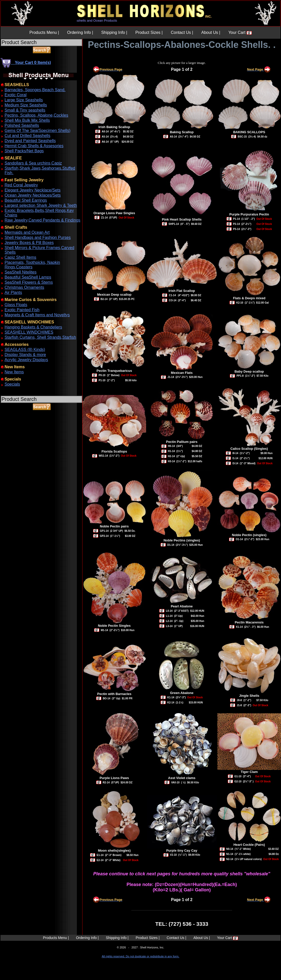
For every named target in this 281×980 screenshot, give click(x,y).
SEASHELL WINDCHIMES (29, 332)
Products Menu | (44, 32)
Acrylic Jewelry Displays (26, 360)
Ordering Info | (80, 32)
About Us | (211, 32)
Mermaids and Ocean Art (27, 232)
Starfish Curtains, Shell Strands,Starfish (40, 337)
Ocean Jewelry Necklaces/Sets (33, 195)
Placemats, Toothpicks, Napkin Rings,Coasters (32, 265)
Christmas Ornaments (24, 287)
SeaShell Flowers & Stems (29, 282)
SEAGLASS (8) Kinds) (25, 350)
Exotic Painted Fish (22, 310)
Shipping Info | (114, 32)
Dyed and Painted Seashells (30, 141)
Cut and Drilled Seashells (27, 136)
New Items (14, 372)
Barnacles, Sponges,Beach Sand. (35, 90)
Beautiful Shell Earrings (26, 200)
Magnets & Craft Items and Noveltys (37, 315)
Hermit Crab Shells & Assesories (34, 146)
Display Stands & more (25, 355)
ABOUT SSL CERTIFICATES (14, 434)
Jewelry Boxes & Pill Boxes (29, 243)
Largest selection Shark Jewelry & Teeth (41, 205)
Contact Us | (182, 32)
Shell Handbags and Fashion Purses (38, 237)
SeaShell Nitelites (20, 272)
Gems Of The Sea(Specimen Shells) (37, 131)
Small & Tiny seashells (25, 110)
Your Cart (240, 32)
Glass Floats (16, 305)
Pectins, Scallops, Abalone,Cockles (36, 115)
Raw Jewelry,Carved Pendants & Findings (43, 220)
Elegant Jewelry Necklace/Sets (33, 190)
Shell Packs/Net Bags (24, 151)
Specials (12, 384)
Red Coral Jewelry (21, 185)
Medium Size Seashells (26, 105)
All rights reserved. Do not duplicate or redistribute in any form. (140, 956)
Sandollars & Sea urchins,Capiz (33, 163)
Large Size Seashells (24, 100)
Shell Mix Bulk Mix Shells (27, 120)
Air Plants (13, 292)
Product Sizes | (149, 32)
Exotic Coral (16, 95)
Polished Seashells (22, 125)
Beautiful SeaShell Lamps (28, 277)
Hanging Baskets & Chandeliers (33, 327)
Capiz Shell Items (20, 257)
